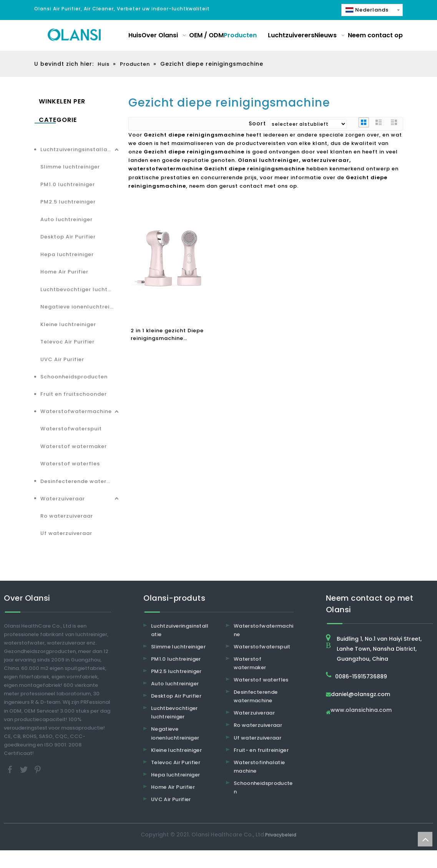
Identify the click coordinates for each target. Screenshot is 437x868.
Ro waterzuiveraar (67, 516)
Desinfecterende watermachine (81, 481)
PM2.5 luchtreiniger (68, 202)
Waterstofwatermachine (76, 411)
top (425, 839)
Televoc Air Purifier (67, 342)
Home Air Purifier (64, 272)
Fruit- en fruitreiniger (261, 750)
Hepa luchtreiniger (67, 254)
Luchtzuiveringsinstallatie (78, 149)
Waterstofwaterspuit (71, 429)
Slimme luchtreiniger (70, 167)
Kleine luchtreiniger (68, 324)
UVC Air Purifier (62, 359)
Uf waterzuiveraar (66, 533)
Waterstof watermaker (74, 446)
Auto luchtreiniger (66, 219)
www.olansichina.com (361, 711)
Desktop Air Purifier (68, 237)
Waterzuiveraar (63, 499)
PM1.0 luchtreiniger (68, 184)
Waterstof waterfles (70, 464)
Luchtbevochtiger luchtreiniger (81, 289)
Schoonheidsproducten (74, 377)
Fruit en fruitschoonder (74, 394)
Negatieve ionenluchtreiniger (81, 307)
